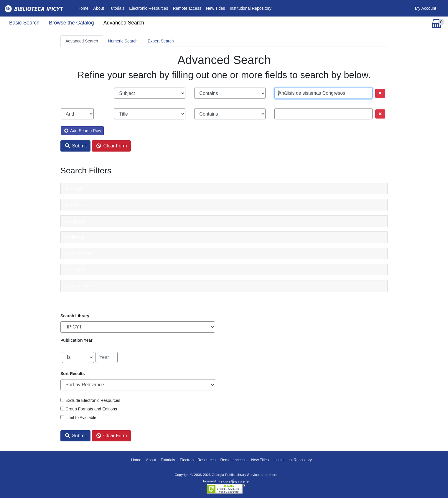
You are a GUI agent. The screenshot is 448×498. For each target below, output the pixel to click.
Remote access (187, 8)
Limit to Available (81, 418)
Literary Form (79, 286)
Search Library (75, 316)
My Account (426, 8)
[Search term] (323, 93)
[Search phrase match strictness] (230, 93)
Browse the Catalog (71, 23)
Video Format (79, 253)
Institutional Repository (251, 8)
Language (75, 221)
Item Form (75, 205)
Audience (74, 237)
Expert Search (161, 41)
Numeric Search (123, 41)
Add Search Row (83, 131)
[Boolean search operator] (77, 114)
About (99, 8)
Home (84, 8)
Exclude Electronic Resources (93, 400)
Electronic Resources (149, 8)
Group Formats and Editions (91, 409)
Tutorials (117, 8)
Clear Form (112, 146)
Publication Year (76, 340)
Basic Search (24, 23)
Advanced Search (124, 23)
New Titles (216, 8)
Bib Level (74, 270)
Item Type (75, 189)
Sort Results (73, 374)
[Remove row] (380, 93)
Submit (76, 146)
